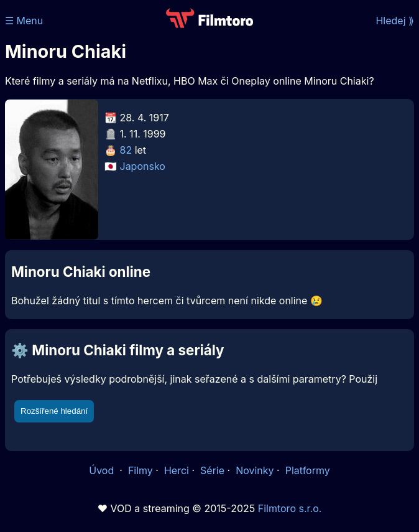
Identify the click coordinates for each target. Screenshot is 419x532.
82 (126, 150)
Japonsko (143, 166)
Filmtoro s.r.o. (290, 508)
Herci (177, 470)
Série (212, 470)
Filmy (140, 470)
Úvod (103, 470)
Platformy (308, 470)
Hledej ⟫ (395, 21)
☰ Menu (24, 21)
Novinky (255, 470)
